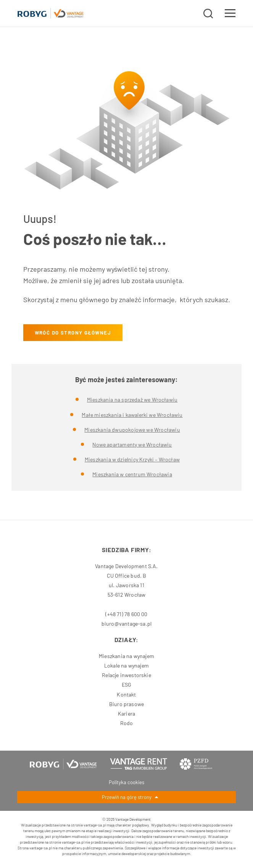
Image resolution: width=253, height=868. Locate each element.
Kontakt (126, 694)
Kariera (126, 713)
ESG (127, 685)
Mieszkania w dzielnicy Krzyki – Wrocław (132, 459)
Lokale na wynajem (126, 665)
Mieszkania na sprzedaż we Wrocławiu (132, 400)
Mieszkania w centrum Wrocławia (132, 474)
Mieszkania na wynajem (126, 656)
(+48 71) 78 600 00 (126, 614)
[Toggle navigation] (230, 14)
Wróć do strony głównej (73, 333)
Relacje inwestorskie (126, 675)
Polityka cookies (126, 782)
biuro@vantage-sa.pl (126, 624)
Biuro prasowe (126, 704)
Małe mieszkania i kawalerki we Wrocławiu (132, 415)
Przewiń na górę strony (130, 798)
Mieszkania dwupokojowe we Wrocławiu (132, 430)
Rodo (127, 723)
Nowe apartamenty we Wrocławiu (132, 444)
